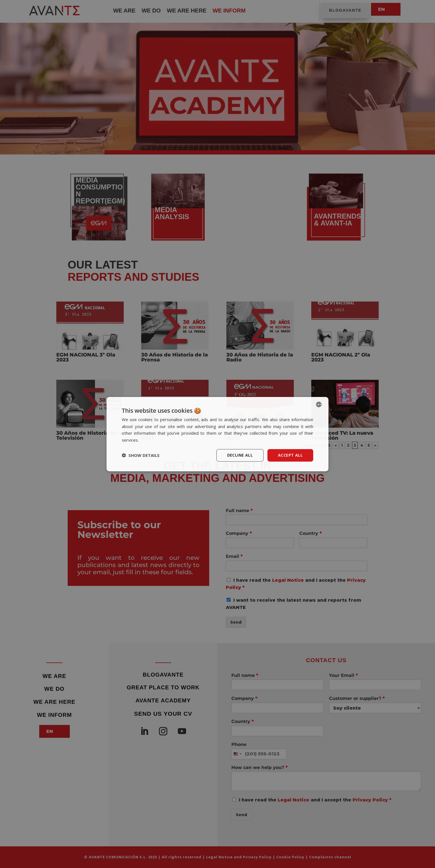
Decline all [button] (240, 455)
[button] (141, 455)
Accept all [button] (290, 455)
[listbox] (319, 404)
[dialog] (217, 434)
